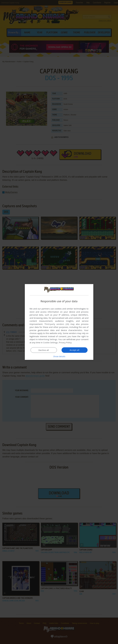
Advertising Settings (48, 339)
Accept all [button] (74, 350)
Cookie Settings (50, 342)
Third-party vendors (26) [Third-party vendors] (57, 324)
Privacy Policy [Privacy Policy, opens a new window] (65, 342)
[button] (59, 356)
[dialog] (59, 322)
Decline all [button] (44, 350)
